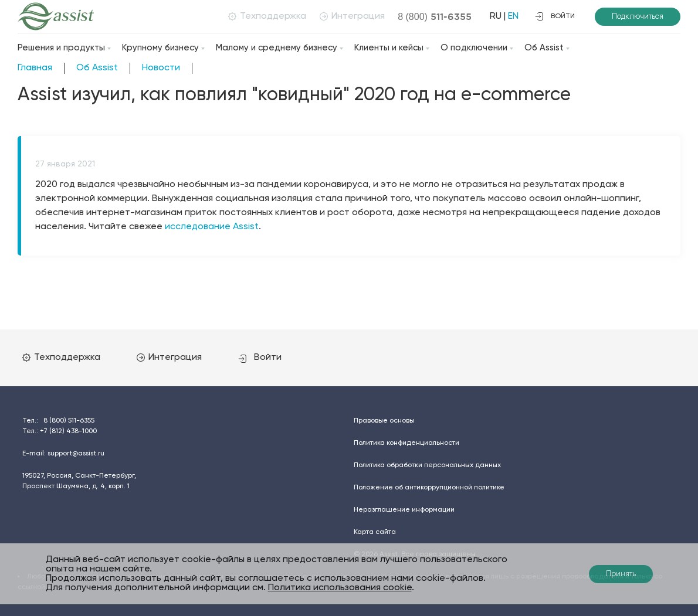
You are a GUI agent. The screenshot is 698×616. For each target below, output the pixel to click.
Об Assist (544, 48)
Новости (161, 68)
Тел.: (58, 421)
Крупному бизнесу (160, 48)
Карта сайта (375, 532)
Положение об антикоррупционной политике (429, 488)
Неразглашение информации (404, 510)
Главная (35, 68)
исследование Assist (212, 227)
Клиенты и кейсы (389, 48)
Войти (260, 358)
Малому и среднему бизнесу (277, 48)
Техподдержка (267, 16)
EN (513, 16)
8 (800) (435, 16)
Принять (621, 574)
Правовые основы (384, 421)
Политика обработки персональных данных (427, 465)
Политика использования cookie (340, 588)
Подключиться (638, 17)
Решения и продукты (61, 48)
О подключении (474, 48)
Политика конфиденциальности (406, 443)
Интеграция (352, 16)
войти (555, 16)
